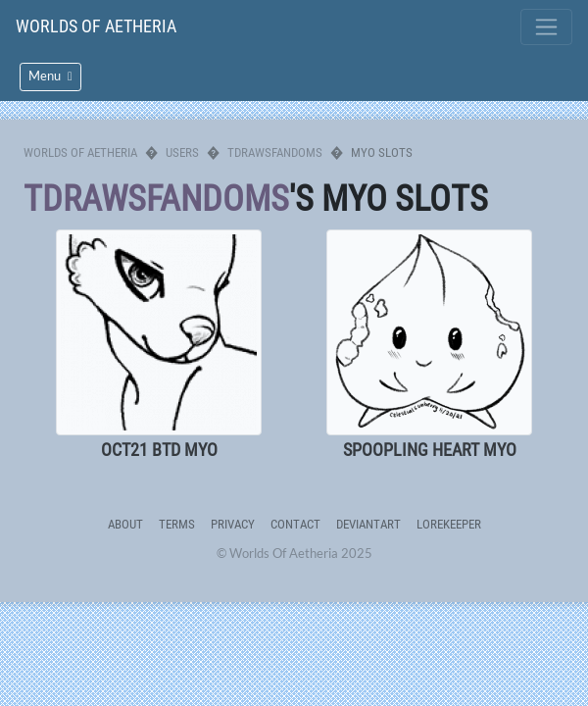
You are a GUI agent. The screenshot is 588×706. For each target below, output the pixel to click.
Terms (177, 524)
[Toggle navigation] (546, 27)
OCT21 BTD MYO (159, 450)
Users (182, 152)
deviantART (368, 524)
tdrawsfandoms (275, 152)
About (125, 524)
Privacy (233, 524)
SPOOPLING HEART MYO (430, 450)
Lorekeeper (449, 524)
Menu (50, 76)
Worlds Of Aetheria (96, 26)
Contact (295, 524)
